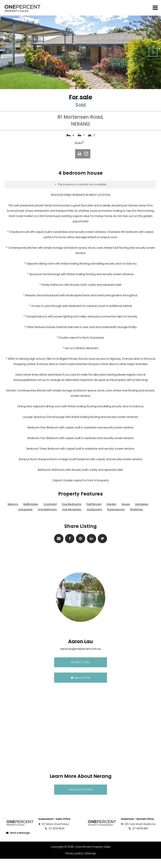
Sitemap (90, 863)
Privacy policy (74, 863)
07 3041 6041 (54, 838)
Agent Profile (80, 687)
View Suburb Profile (81, 799)
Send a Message (18, 842)
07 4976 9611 (138, 838)
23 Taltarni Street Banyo (54, 833)
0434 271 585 (81, 671)
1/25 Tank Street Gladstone (138, 833)
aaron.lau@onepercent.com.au (80, 658)
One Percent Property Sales (93, 856)
